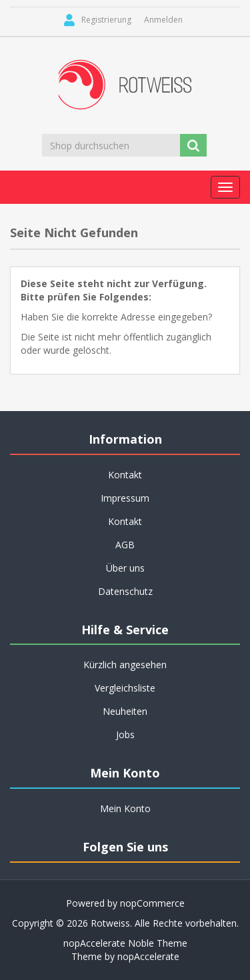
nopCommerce (152, 903)
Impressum (125, 498)
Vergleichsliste (125, 688)
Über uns (125, 568)
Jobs (125, 735)
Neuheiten (125, 711)
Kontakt (125, 475)
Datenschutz (125, 591)
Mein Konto (125, 808)
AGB (125, 545)
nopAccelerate (148, 956)
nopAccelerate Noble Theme (125, 943)
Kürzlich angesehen (125, 665)
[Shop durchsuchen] (112, 145)
